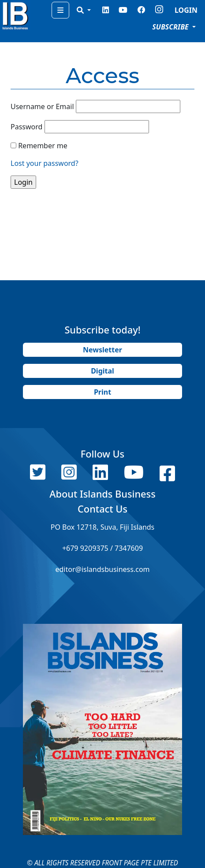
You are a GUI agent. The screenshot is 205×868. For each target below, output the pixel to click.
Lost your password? (45, 163)
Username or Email (42, 106)
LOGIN (186, 10)
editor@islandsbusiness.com (102, 569)
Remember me (43, 146)
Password (26, 127)
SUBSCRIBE (171, 27)
